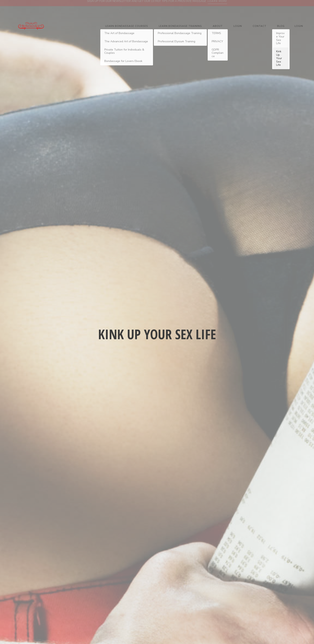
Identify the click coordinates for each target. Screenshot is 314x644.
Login (238, 26)
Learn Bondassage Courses (127, 26)
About (218, 26)
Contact (260, 26)
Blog (281, 26)
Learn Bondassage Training (180, 26)
